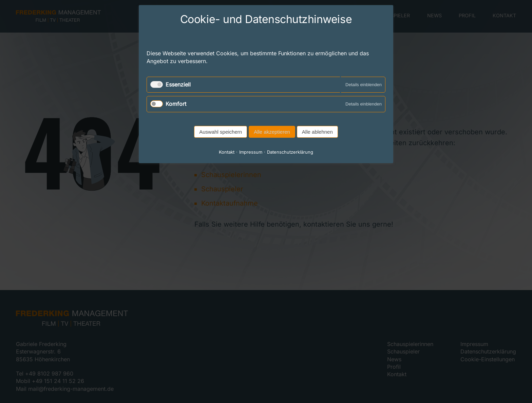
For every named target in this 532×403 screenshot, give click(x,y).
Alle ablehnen (317, 132)
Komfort (176, 104)
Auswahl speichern (221, 132)
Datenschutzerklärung (290, 152)
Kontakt (227, 152)
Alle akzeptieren (272, 132)
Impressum (251, 152)
